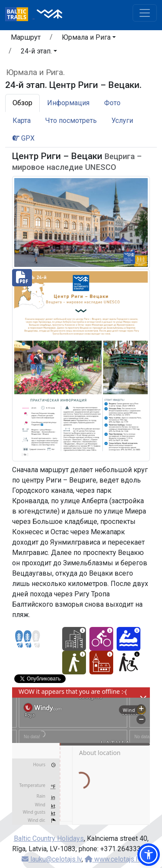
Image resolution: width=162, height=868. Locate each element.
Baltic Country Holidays (49, 838)
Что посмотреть (71, 121)
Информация (68, 103)
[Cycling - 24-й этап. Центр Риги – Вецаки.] (101, 639)
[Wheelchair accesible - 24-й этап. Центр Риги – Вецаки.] (129, 663)
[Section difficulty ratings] (28, 639)
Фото (112, 103)
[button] (89, 39)
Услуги (122, 121)
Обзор (22, 103)
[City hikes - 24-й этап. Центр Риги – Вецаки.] (74, 639)
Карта (22, 121)
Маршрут (26, 37)
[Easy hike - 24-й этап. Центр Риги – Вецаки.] (74, 663)
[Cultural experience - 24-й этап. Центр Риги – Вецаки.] (101, 663)
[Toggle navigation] (145, 13)
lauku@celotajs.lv (52, 859)
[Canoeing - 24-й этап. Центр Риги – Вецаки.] (129, 639)
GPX (24, 138)
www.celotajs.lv (113, 859)
